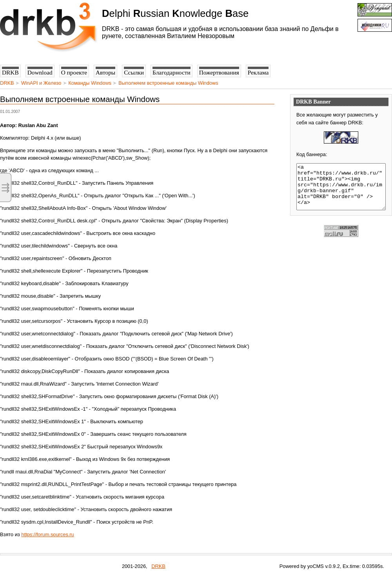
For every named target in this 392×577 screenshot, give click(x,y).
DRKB (7, 83)
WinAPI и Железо (41, 83)
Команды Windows (90, 83)
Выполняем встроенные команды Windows (168, 83)
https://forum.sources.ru (47, 534)
